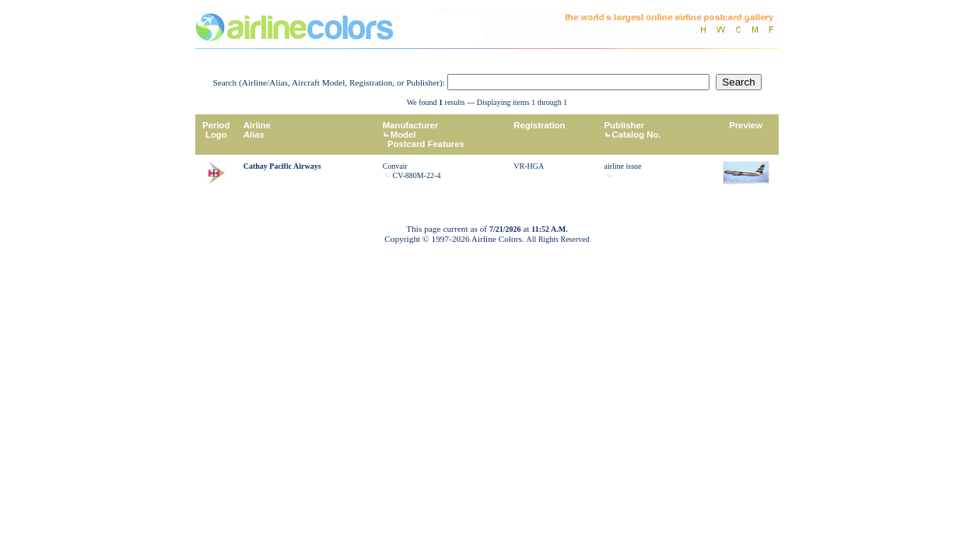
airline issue (623, 166)
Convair (395, 166)
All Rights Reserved (558, 239)
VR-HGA (529, 166)
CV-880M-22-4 (417, 175)
